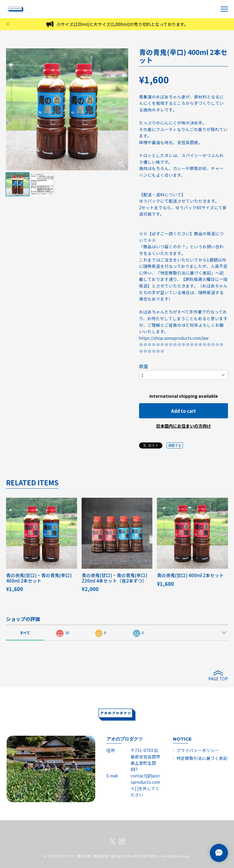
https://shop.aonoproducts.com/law (174, 338)
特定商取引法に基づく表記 (202, 758)
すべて (25, 633)
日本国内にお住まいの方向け (184, 426)
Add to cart (184, 411)
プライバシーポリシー (198, 750)
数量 (144, 366)
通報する (175, 445)
